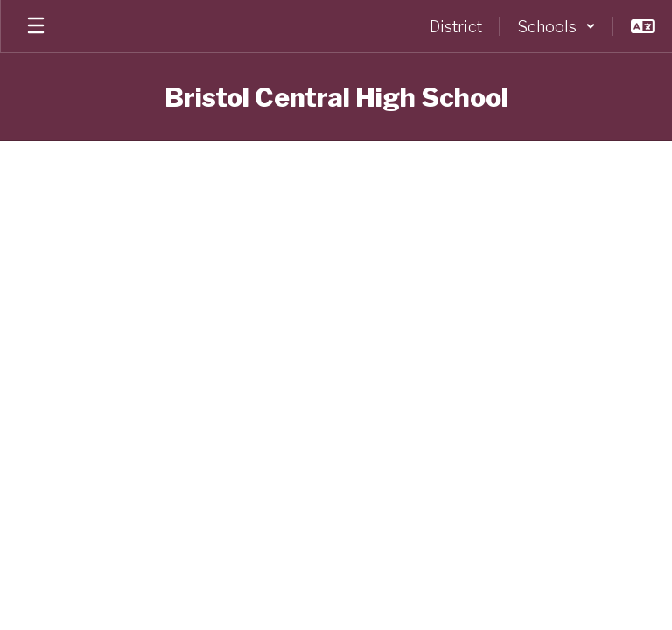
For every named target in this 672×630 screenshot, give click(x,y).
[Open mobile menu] (36, 26)
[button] (556, 26)
